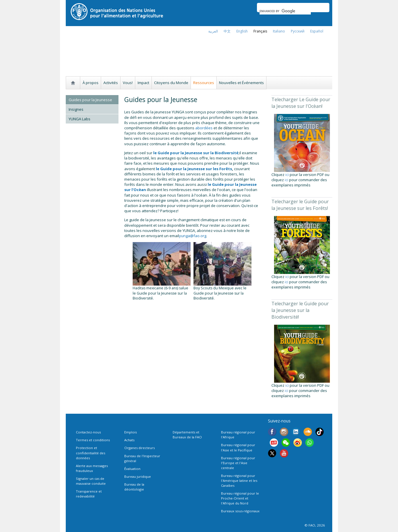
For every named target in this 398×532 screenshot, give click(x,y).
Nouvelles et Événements (241, 83)
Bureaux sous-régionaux (240, 511)
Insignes (76, 109)
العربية (213, 31)
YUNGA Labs (80, 119)
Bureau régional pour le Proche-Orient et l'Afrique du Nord (240, 498)
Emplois (130, 432)
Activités (111, 83)
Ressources (204, 83)
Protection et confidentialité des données (91, 453)
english (242, 31)
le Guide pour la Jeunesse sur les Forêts (194, 169)
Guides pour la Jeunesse (90, 100)
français (260, 31)
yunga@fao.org (193, 236)
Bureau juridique (138, 476)
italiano (279, 31)
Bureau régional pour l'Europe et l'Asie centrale (238, 463)
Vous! (128, 83)
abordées (204, 128)
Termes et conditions (93, 440)
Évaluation (132, 469)
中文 (227, 31)
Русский (298, 31)
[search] (285, 11)
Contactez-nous (88, 432)
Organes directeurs (139, 448)
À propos (91, 83)
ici (287, 175)
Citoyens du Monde (171, 83)
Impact (143, 83)
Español (317, 31)
